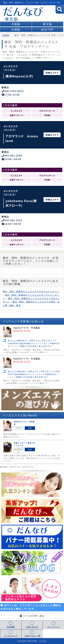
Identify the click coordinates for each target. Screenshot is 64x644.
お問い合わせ (32, 627)
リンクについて (11, 636)
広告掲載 (11, 627)
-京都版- (16, 30)
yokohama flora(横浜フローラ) (21, 203)
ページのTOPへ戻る (32, 616)
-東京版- (48, 24)
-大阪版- (16, 24)
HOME (6, 35)
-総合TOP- (47, 30)
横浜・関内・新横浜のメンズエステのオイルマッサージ (31, 292)
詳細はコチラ (52, 73)
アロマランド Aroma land (22, 138)
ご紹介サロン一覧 (32, 636)
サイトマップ (53, 627)
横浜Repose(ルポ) (19, 76)
